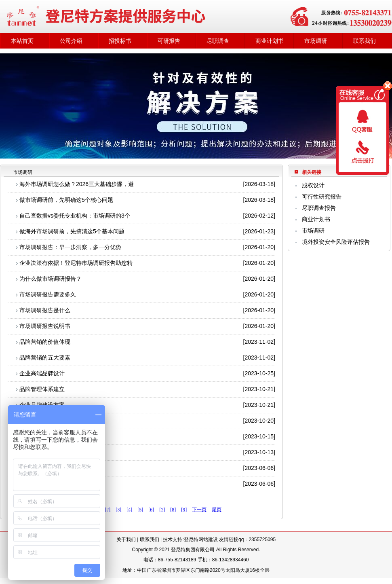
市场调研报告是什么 (45, 310)
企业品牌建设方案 (42, 405)
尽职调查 (218, 41)
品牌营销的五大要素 (45, 358)
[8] (173, 510)
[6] (151, 510)
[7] (162, 510)
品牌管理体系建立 (42, 389)
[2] (107, 510)
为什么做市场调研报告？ (51, 279)
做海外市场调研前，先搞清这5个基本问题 (72, 231)
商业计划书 (270, 41)
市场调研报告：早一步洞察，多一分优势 (70, 247)
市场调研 (316, 41)
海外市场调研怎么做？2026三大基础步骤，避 (77, 184)
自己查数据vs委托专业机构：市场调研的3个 (75, 216)
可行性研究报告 (322, 197)
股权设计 (313, 185)
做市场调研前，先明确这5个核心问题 (66, 200)
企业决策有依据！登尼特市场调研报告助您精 (76, 263)
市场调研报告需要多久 (48, 294)
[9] (184, 510)
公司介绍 (71, 41)
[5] (140, 510)
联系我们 (365, 41)
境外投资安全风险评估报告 (336, 242)
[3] (118, 510)
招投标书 (120, 41)
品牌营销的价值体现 (45, 342)
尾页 (217, 510)
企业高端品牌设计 (42, 373)
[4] (129, 510)
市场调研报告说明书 (45, 326)
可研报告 (169, 41)
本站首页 (22, 41)
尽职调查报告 (319, 208)
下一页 (199, 510)
